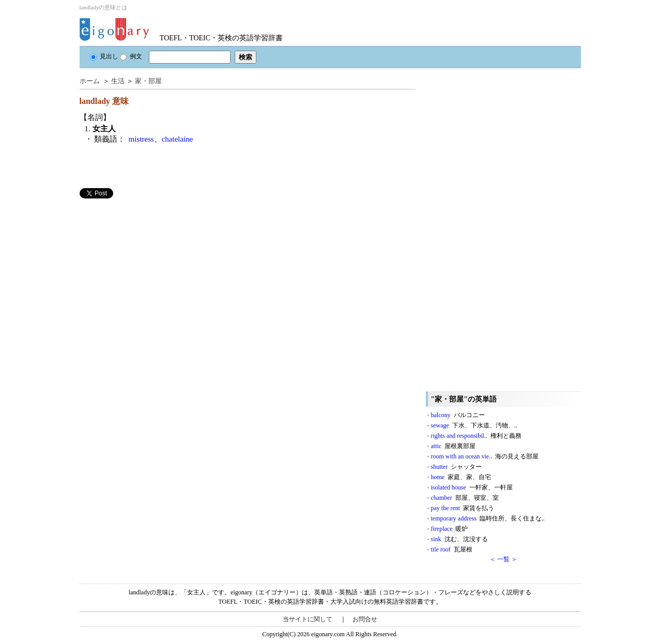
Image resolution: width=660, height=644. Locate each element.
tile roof (452, 549)
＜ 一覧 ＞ (503, 559)
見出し (104, 56)
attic (454, 446)
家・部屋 (148, 81)
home (461, 477)
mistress (141, 139)
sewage (474, 425)
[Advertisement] (157, 271)
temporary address (488, 518)
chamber (465, 498)
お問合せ (365, 619)
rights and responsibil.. (476, 436)
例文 (131, 56)
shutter (457, 467)
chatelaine (178, 139)
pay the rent (463, 508)
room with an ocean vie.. (485, 456)
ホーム (90, 81)
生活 (118, 81)
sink (459, 539)
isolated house (472, 487)
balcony (458, 415)
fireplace (450, 529)
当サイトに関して (308, 619)
